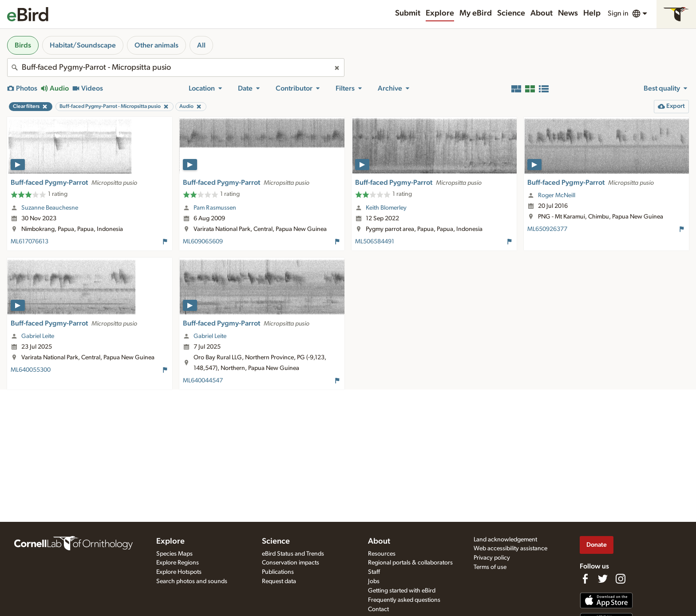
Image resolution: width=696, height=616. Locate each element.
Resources (382, 554)
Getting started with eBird (402, 591)
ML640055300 (31, 370)
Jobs (374, 581)
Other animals (156, 45)
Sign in (618, 13)
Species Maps (174, 554)
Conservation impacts (291, 563)
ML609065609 (203, 242)
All (201, 45)
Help (592, 13)
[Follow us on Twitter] (603, 579)
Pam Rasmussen (215, 208)
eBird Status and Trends (293, 554)
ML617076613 (30, 242)
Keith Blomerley (386, 208)
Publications (278, 572)
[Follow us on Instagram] (621, 579)
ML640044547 (203, 381)
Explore (440, 13)
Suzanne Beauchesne (50, 208)
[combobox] (176, 68)
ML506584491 (375, 242)
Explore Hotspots (179, 572)
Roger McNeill (557, 195)
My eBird (476, 13)
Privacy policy (492, 558)
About (542, 13)
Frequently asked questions (404, 600)
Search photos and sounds (192, 581)
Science (511, 13)
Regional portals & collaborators (410, 563)
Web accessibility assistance (510, 548)
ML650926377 (547, 229)
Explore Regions (178, 563)
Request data (279, 581)
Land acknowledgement (505, 540)
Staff (374, 572)
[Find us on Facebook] (585, 579)
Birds (23, 45)
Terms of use (490, 567)
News (568, 13)
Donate (597, 545)
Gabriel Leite (38, 336)
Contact (378, 609)
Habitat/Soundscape (83, 45)
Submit (408, 13)
